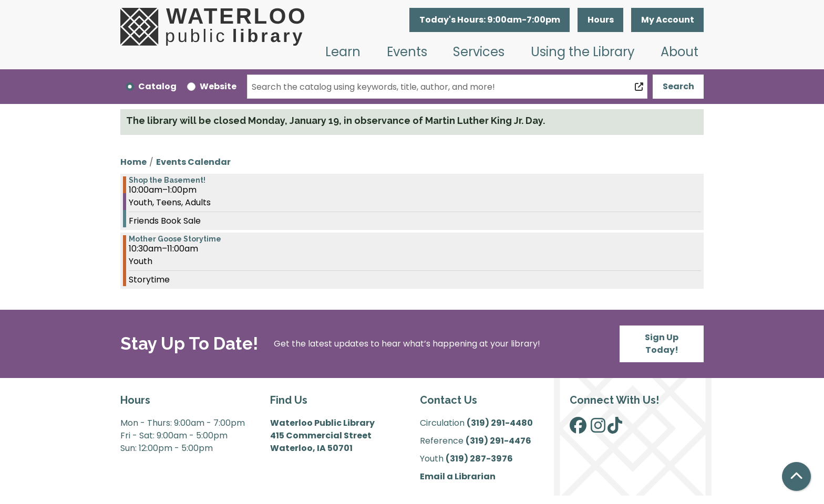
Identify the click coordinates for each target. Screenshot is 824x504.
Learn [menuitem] (343, 52)
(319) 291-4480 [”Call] (500, 423)
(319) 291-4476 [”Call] (498, 441)
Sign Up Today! (662, 344)
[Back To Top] (796, 476)
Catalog (157, 86)
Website (218, 86)
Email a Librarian (458, 476)
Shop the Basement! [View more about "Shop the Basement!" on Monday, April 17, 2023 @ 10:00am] (167, 180)
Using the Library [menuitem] (583, 52)
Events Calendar (193, 162)
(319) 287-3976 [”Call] (479, 459)
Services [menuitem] (479, 52)
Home (133, 162)
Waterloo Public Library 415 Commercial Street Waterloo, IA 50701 (322, 435)
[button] (490, 20)
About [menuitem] (679, 52)
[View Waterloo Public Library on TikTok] (615, 429)
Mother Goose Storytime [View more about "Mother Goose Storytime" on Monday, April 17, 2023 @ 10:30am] (175, 239)
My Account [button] (668, 20)
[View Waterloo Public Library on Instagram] (598, 429)
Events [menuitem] (407, 52)
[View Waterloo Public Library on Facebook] (578, 429)
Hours (601, 20)
